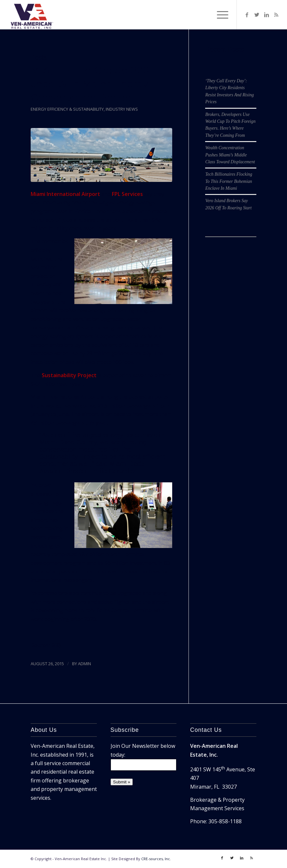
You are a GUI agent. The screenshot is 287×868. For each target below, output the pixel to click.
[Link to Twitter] (257, 15)
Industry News (122, 109)
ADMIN (84, 664)
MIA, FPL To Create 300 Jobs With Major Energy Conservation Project (90, 84)
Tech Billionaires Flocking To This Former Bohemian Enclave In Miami (229, 181)
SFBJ (56, 645)
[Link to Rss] (276, 15)
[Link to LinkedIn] (266, 15)
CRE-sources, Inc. (156, 859)
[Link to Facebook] (247, 15)
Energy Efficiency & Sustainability (67, 109)
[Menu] (219, 15)
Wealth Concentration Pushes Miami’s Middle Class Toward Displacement (230, 155)
